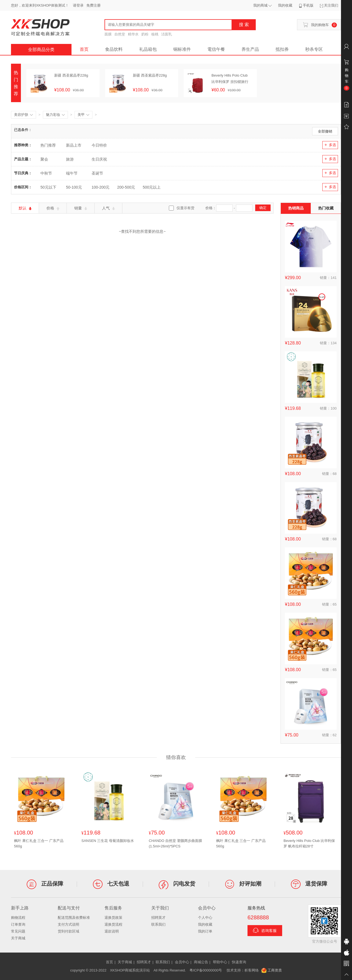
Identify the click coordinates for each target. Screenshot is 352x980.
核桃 (155, 34)
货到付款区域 (68, 931)
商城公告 (201, 962)
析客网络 (252, 970)
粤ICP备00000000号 (206, 970)
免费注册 (94, 5)
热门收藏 (326, 208)
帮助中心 (220, 962)
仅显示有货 (185, 208)
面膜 (108, 34)
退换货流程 (113, 924)
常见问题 (18, 931)
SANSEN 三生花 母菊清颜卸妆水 (108, 841)
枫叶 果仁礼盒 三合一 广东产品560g (39, 843)
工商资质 (272, 970)
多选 (330, 145)
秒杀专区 (314, 49)
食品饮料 (114, 49)
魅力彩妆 (55, 115)
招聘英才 (158, 918)
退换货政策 (113, 918)
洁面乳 (167, 34)
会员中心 (182, 962)
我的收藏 (205, 924)
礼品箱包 (148, 49)
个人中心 (205, 918)
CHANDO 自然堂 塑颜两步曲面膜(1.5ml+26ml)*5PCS (175, 843)
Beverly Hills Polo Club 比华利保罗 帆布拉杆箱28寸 (309, 843)
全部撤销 (325, 131)
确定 (263, 208)
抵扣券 (282, 49)
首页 (84, 49)
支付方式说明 (68, 924)
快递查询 (239, 962)
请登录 (78, 5)
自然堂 (120, 34)
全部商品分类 (41, 50)
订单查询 (18, 924)
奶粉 (145, 34)
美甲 (83, 115)
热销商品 (296, 208)
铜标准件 (182, 49)
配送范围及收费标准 (74, 918)
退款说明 (112, 931)
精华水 (133, 34)
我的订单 (205, 931)
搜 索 (244, 25)
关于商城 (18, 938)
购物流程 (18, 918)
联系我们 (158, 924)
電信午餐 (216, 49)
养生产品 (250, 49)
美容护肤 (24, 115)
